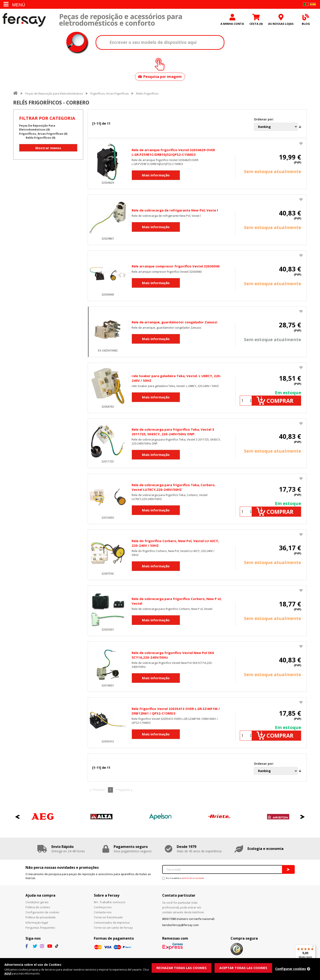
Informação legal (37, 928)
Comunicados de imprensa (112, 928)
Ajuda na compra (40, 901)
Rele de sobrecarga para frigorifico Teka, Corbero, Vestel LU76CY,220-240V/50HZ (174, 490)
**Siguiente (123, 796)
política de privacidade (193, 884)
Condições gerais (37, 908)
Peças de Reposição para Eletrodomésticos (54, 94)
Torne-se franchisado (108, 923)
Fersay (24, 20)
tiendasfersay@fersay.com (180, 931)
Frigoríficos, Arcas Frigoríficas (110, 94)
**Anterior (99, 796)
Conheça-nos (103, 913)
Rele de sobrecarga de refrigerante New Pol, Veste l (175, 211)
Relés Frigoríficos (147, 94)
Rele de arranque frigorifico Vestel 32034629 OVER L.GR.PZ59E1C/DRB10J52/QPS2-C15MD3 (173, 153)
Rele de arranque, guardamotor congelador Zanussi (174, 323)
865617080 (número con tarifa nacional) (188, 924)
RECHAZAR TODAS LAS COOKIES (182, 967)
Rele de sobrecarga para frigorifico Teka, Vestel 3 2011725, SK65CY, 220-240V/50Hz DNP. (173, 434)
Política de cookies (38, 913)
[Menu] (313, 947)
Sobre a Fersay (107, 901)
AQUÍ (15, 973)
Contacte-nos (103, 918)
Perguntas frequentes (40, 933)
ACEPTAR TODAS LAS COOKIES (245, 967)
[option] (43, 822)
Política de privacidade (41, 923)
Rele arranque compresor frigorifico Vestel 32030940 (176, 267)
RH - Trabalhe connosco (110, 908)
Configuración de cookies (42, 918)
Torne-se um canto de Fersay (113, 933)
